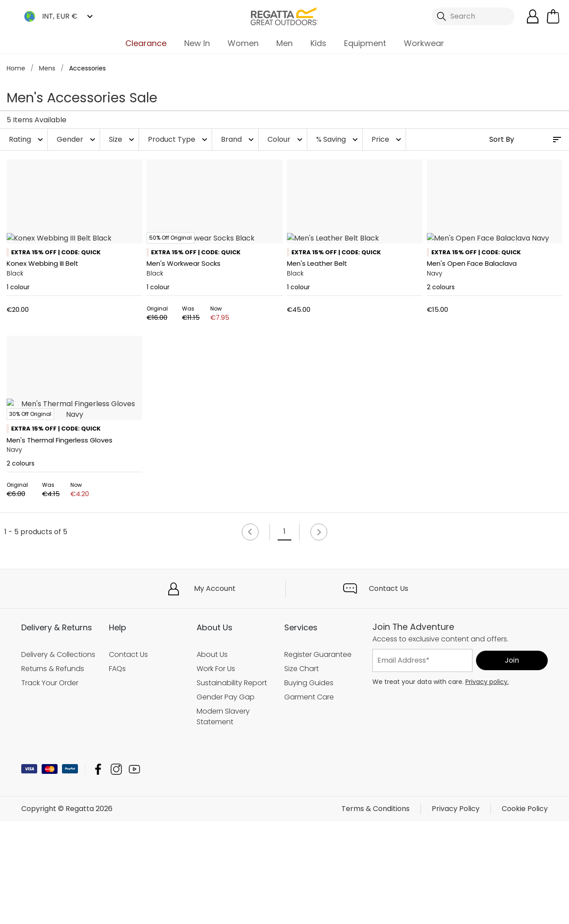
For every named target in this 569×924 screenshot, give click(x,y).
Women (243, 43)
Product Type (179, 139)
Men (284, 43)
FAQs (117, 771)
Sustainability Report (232, 786)
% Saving (338, 139)
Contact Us (389, 691)
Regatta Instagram (116, 872)
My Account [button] (215, 691)
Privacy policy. (487, 784)
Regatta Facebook (98, 872)
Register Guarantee (318, 757)
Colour (286, 139)
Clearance (146, 43)
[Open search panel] (473, 16)
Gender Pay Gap (226, 800)
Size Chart (302, 771)
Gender (77, 139)
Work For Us (216, 771)
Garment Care (309, 800)
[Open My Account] (533, 16)
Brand (238, 139)
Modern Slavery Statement (223, 819)
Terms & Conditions (375, 911)
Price (387, 139)
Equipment (365, 43)
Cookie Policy (525, 911)
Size (123, 139)
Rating (27, 139)
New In (197, 43)
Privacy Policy (456, 911)
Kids (318, 43)
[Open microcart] (553, 16)
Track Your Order (50, 786)
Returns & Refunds (53, 771)
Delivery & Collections (58, 757)
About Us (212, 757)
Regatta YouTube (134, 872)
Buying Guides (309, 786)
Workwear (424, 43)
